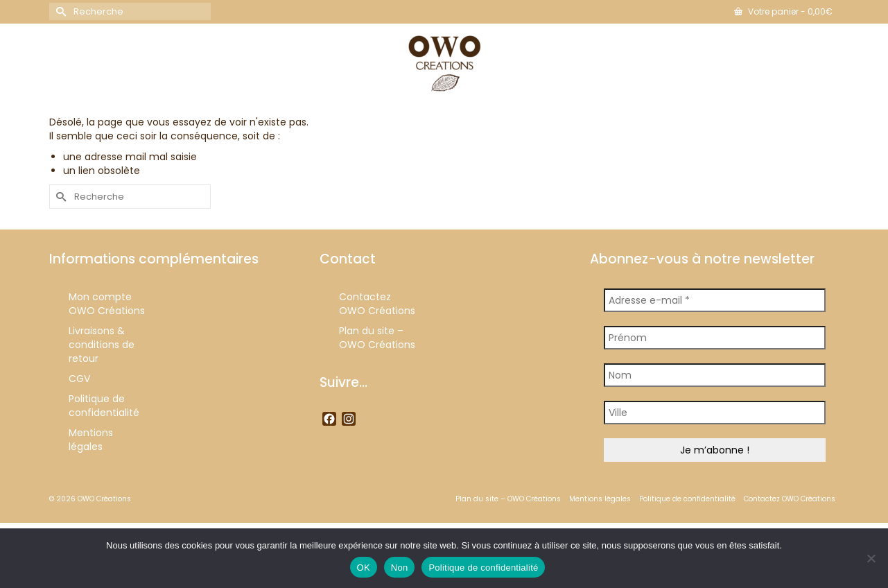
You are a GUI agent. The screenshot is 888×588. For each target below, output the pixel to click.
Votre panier (783, 11)
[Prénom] (715, 338)
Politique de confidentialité (483, 568)
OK (364, 568)
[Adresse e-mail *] (715, 300)
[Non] (871, 558)
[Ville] (715, 413)
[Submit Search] (60, 11)
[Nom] (715, 375)
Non (400, 568)
